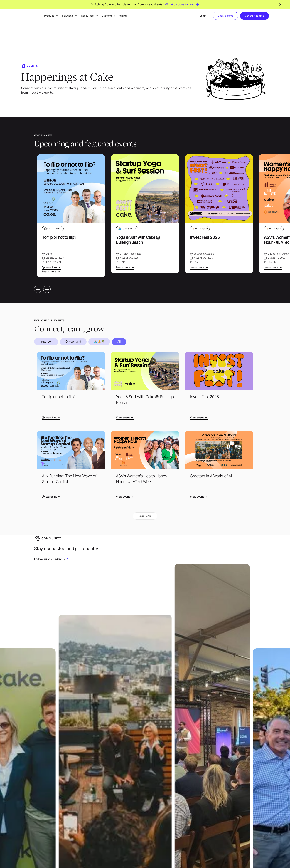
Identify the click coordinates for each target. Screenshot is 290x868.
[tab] (46, 342)
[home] (30, 16)
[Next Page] (145, 516)
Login (203, 16)
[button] (51, 16)
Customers (108, 16)
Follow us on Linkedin (49, 559)
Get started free (254, 16)
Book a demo (226, 16)
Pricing (123, 16)
